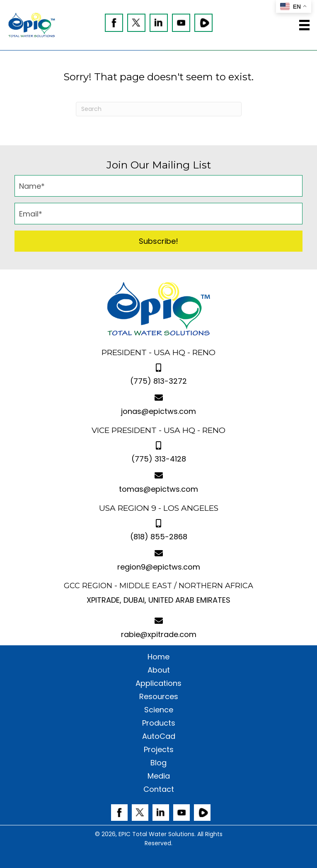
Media (159, 776)
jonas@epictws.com (158, 411)
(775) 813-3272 (158, 381)
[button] (158, 241)
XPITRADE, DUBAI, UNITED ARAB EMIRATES (158, 600)
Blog (158, 763)
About (159, 670)
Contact (159, 789)
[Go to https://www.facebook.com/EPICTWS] (114, 23)
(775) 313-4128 (159, 459)
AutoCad (159, 736)
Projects (159, 750)
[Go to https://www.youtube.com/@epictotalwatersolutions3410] (181, 23)
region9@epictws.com (159, 567)
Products (159, 723)
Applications (158, 683)
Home (158, 657)
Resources (159, 697)
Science (159, 710)
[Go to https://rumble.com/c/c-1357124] (203, 23)
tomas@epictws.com (158, 489)
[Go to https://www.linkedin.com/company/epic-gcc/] (159, 23)
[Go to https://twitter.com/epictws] (136, 23)
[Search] (159, 109)
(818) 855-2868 (159, 537)
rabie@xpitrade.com (159, 634)
